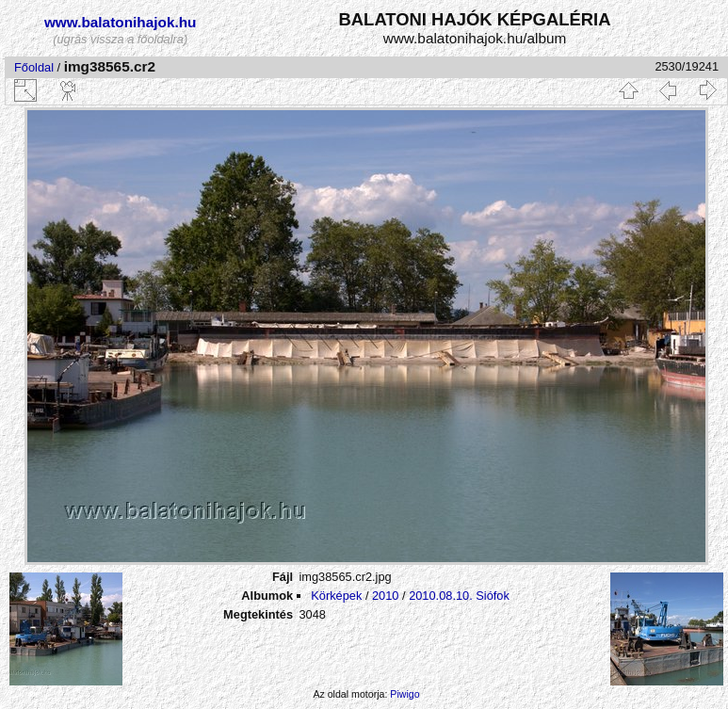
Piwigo (404, 694)
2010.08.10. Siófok (459, 596)
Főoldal (34, 67)
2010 (385, 596)
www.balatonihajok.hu (121, 22)
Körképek (336, 596)
